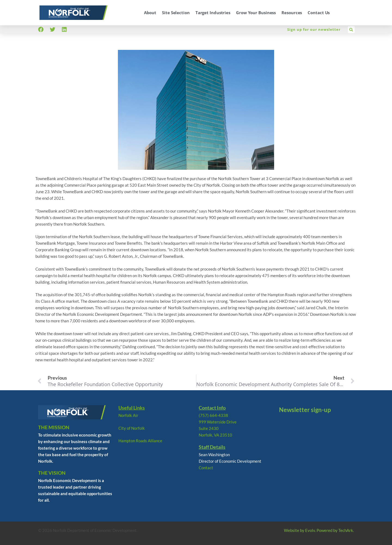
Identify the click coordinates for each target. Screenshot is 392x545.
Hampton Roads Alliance (140, 441)
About (150, 13)
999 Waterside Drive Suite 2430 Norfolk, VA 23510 (218, 428)
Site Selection (176, 13)
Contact (206, 468)
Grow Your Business (256, 13)
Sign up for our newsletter (314, 29)
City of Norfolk (132, 428)
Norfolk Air (128, 415)
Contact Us (319, 13)
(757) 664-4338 (213, 415)
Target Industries (213, 13)
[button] (351, 30)
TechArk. (346, 530)
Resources (292, 13)
